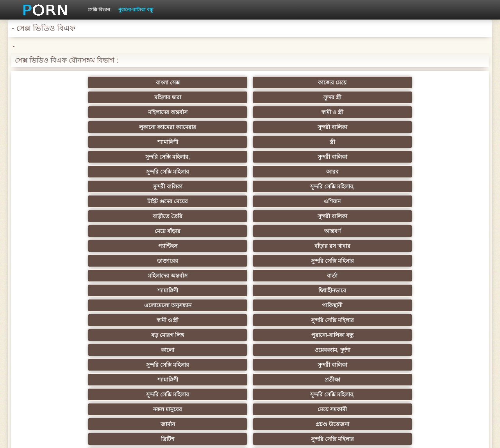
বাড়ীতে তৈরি (59, 127)
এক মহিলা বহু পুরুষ (441, 276)
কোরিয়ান (59, 350)
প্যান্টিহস (365, 127)
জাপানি (288, 231)
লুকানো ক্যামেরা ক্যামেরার (59, 97)
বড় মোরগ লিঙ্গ (365, 157)
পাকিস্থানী (135, 157)
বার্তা (288, 142)
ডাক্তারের (59, 142)
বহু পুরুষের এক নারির (59, 276)
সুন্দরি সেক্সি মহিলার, (365, 97)
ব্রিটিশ (59, 201)
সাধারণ (135, 305)
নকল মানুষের (212, 186)
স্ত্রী (288, 97)
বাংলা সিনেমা (135, 231)
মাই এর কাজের (212, 305)
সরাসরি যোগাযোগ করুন (288, 335)
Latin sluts (288, 276)
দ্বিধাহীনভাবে (441, 142)
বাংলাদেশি (59, 261)
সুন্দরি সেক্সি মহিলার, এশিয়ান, (135, 261)
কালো (59, 172)
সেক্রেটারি (365, 320)
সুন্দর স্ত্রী (288, 82)
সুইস (441, 320)
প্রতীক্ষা (441, 172)
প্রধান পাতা (384, 436)
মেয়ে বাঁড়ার (212, 127)
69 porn (59, 335)
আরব (135, 112)
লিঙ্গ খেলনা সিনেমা (365, 350)
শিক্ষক (441, 231)
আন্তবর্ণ (288, 127)
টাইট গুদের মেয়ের (365, 112)
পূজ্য (212, 246)
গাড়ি (365, 216)
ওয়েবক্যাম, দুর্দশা (135, 172)
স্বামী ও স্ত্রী (441, 82)
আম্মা (212, 276)
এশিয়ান (441, 112)
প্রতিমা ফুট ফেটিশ (365, 261)
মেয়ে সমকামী (288, 186)
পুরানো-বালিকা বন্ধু (136, 10)
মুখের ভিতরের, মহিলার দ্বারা (288, 350)
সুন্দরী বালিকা (135, 97)
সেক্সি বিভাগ (99, 10)
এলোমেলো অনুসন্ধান (59, 157)
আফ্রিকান (135, 365)
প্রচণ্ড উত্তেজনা (441, 186)
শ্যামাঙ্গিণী (212, 97)
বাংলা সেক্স (59, 82)
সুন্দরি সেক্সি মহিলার (59, 112)
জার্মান (365, 186)
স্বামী (365, 365)
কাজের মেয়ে (135, 82)
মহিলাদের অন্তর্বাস (365, 82)
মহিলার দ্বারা (212, 82)
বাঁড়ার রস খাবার (441, 127)
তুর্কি (365, 246)
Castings (441, 305)
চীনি (288, 290)
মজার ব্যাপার (135, 276)
